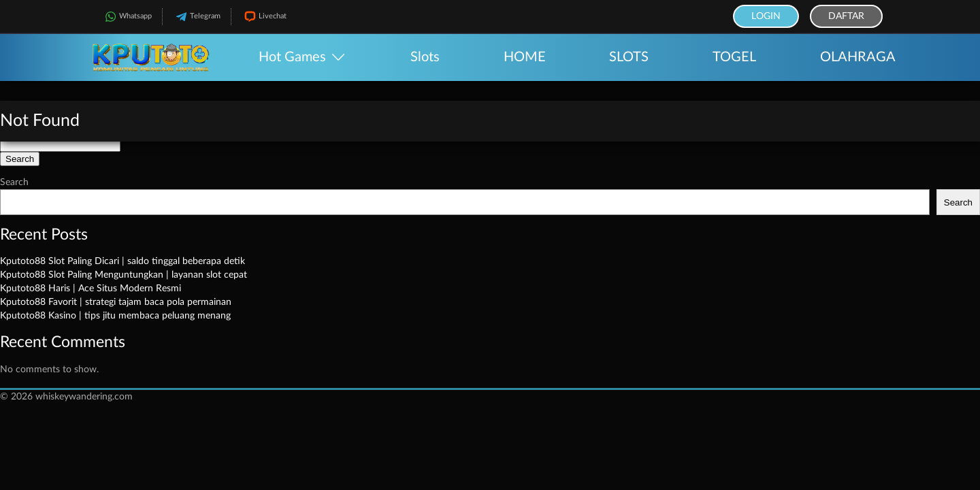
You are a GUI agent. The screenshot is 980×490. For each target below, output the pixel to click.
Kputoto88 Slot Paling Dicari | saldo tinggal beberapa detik (122, 261)
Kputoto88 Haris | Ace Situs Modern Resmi (91, 289)
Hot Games (292, 57)
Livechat (264, 17)
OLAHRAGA (858, 57)
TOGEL (734, 57)
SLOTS (629, 57)
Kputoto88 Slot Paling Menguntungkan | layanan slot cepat (124, 275)
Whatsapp (127, 17)
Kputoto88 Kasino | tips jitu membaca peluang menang (115, 316)
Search (14, 182)
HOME (525, 57)
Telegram (197, 17)
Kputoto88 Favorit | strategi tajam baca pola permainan (116, 302)
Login (766, 16)
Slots (425, 57)
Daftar (846, 16)
